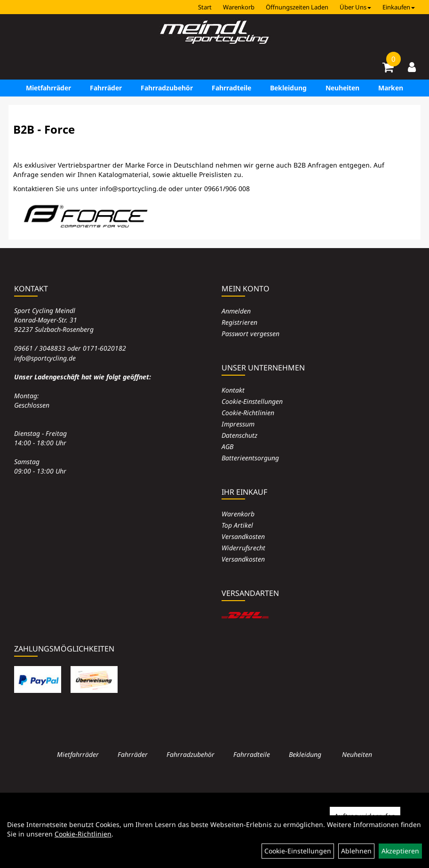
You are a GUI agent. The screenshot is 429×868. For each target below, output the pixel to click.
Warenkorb (239, 7)
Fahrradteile (231, 88)
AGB (227, 446)
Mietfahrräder (48, 88)
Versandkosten (243, 536)
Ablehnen (356, 851)
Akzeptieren (400, 851)
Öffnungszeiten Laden (297, 7)
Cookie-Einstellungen (252, 401)
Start (205, 7)
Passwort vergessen (250, 334)
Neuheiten (342, 88)
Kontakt (233, 390)
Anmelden (236, 311)
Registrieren (239, 322)
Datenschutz (239, 435)
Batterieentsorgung (250, 458)
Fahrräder (106, 88)
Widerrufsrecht (243, 548)
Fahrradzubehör (167, 88)
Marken (391, 88)
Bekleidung (288, 88)
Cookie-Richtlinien (248, 413)
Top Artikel (237, 525)
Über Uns (355, 7)
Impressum (238, 424)
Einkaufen (399, 7)
